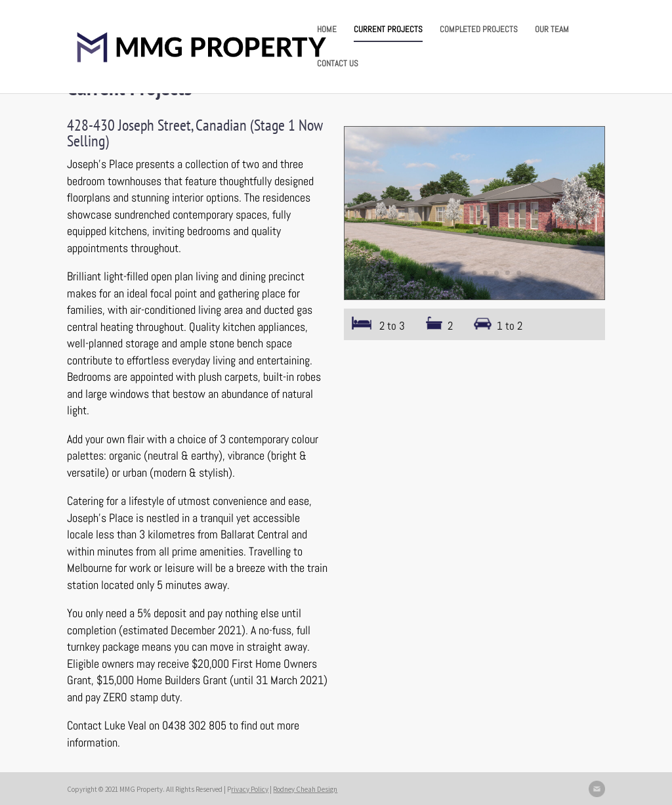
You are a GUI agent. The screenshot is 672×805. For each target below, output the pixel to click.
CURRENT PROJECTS (388, 30)
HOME (327, 30)
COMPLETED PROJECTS (479, 30)
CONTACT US (338, 64)
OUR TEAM (552, 30)
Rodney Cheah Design (305, 789)
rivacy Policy (250, 789)
